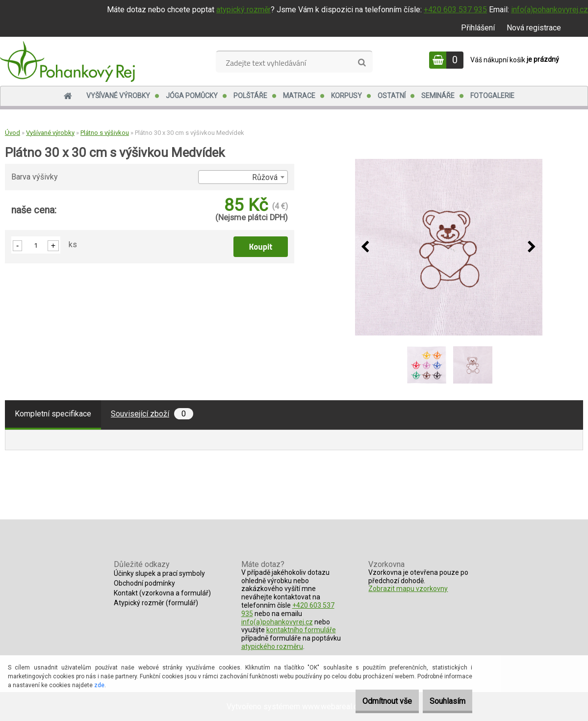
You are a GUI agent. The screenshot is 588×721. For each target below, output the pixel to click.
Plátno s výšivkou (105, 133)
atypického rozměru (272, 646)
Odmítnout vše (371, 701)
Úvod (13, 133)
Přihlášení (478, 28)
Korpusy (346, 96)
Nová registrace (534, 28)
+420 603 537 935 (455, 10)
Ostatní (392, 96)
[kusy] (36, 245)
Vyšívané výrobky (118, 96)
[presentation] (365, 247)
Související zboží (152, 414)
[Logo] (67, 61)
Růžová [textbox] (265, 177)
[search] (362, 63)
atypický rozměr (243, 10)
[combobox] (243, 177)
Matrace (299, 96)
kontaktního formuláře (301, 630)
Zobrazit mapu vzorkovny (408, 589)
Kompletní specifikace (53, 414)
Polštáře (250, 96)
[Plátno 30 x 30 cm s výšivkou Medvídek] (449, 247)
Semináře (438, 96)
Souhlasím (442, 701)
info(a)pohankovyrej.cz (550, 10)
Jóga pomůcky (192, 96)
